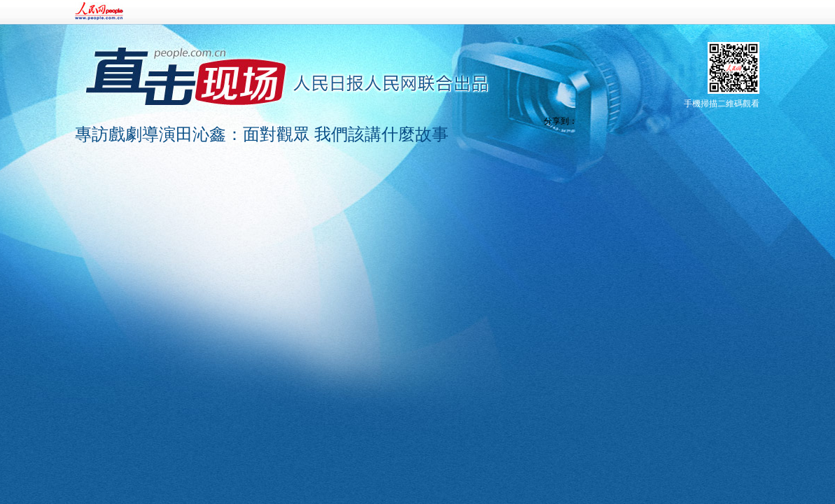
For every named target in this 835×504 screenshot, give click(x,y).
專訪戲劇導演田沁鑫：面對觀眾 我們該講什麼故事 (262, 134)
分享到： (561, 121)
